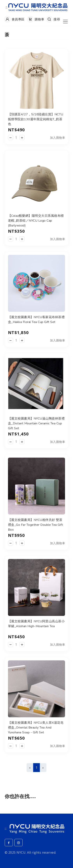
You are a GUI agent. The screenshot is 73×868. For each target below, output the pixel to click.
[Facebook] (9, 843)
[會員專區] (14, 19)
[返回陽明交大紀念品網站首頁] (38, 7)
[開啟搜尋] (52, 19)
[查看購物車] (35, 19)
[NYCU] (37, 828)
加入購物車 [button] (58, 138)
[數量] (16, 138)
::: (7, 7)
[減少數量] (11, 138)
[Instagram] (18, 843)
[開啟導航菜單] (65, 22)
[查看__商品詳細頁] (36, 80)
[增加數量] (22, 138)
